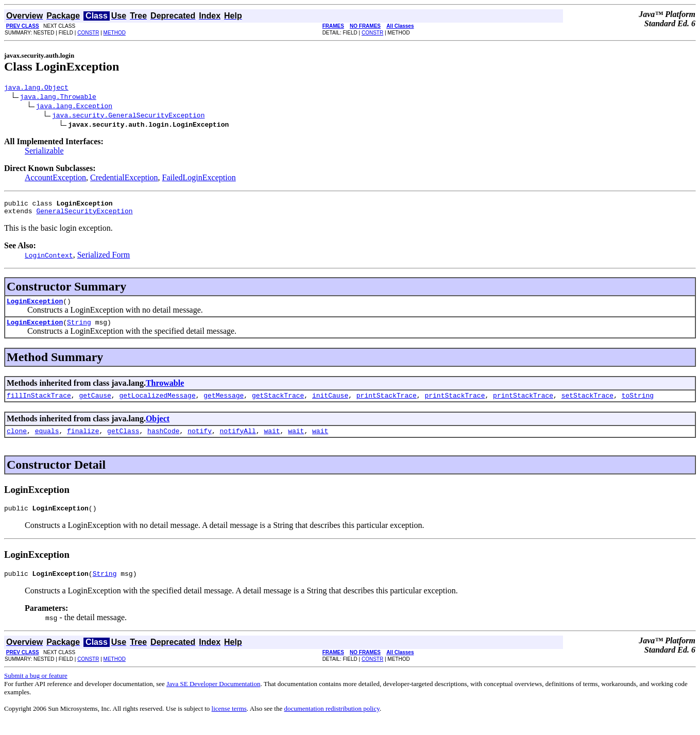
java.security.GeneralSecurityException (128, 116)
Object (158, 428)
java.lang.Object (36, 89)
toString (638, 404)
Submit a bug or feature (36, 689)
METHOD (115, 33)
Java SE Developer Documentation (213, 698)
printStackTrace (387, 404)
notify (200, 441)
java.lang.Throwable (58, 98)
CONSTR (88, 33)
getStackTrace (278, 404)
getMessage (224, 404)
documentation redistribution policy (331, 722)
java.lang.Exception (74, 107)
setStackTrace (587, 404)
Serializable (44, 152)
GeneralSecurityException (84, 215)
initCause (330, 404)
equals (47, 441)
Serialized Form (104, 259)
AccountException (55, 179)
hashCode (163, 441)
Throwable (165, 391)
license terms (229, 722)
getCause (95, 404)
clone (17, 441)
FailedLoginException (199, 179)
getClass (123, 441)
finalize (83, 441)
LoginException (35, 307)
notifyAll (238, 441)
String (79, 330)
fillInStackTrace (39, 404)
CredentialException (124, 179)
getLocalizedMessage (157, 404)
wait (272, 441)
